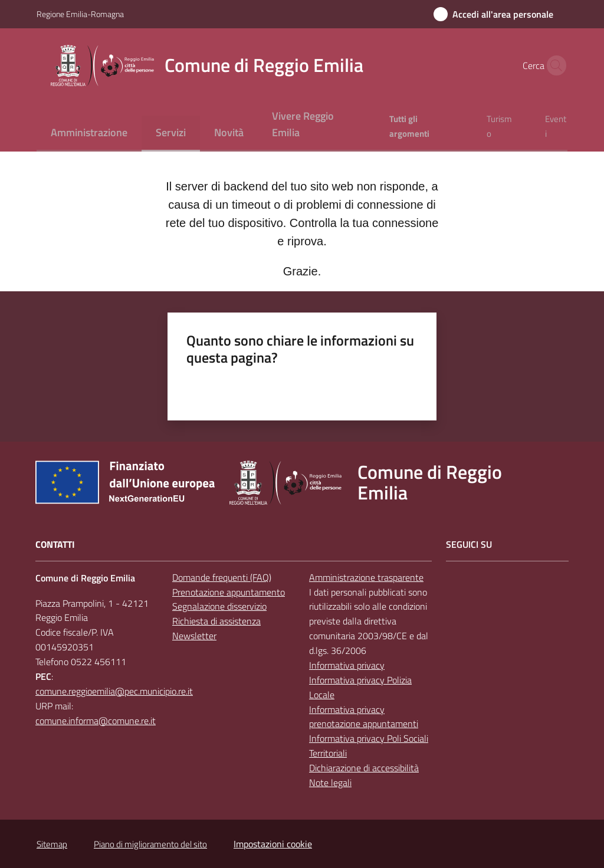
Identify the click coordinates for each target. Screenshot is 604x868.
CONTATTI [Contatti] (55, 545)
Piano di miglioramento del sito (150, 844)
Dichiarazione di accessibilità (364, 768)
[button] (553, 65)
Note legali (330, 782)
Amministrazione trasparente (366, 577)
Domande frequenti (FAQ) (222, 577)
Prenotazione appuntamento (229, 592)
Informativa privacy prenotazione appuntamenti (364, 717)
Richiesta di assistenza (216, 621)
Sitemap (52, 844)
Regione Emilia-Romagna (80, 14)
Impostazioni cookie (273, 844)
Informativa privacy (347, 665)
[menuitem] (89, 134)
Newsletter (194, 636)
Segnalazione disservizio (219, 606)
